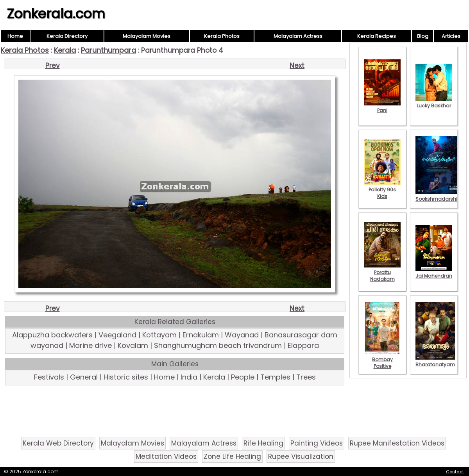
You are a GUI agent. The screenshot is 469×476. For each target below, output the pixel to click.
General (84, 377)
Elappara (303, 345)
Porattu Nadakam (382, 272)
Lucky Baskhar (434, 102)
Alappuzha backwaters (52, 335)
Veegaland (117, 335)
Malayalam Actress (298, 36)
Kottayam (159, 335)
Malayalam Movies (147, 36)
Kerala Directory (67, 36)
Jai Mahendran (434, 273)
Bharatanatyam (435, 361)
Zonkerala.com (56, 14)
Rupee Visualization (301, 456)
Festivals (49, 377)
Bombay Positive (382, 359)
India (189, 377)
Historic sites (126, 377)
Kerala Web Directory (58, 443)
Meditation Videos (166, 456)
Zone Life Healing (232, 456)
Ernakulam (201, 335)
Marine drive (90, 345)
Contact (455, 472)
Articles (451, 36)
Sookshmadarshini (439, 196)
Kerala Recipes (377, 36)
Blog (423, 36)
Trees (306, 377)
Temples (275, 377)
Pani (382, 107)
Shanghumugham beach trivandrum (218, 345)
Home (15, 36)
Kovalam (133, 345)
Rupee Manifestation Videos (397, 443)
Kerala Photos (222, 36)
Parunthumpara (108, 50)
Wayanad (242, 335)
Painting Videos (317, 443)
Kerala (65, 50)
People (243, 377)
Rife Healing (263, 443)
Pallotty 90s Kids (382, 190)
